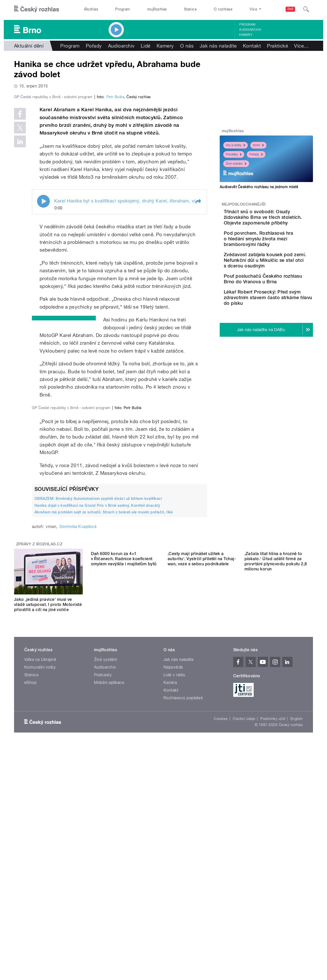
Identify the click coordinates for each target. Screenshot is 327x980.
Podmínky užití (273, 931)
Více (301, 46)
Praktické (277, 46)
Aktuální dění (29, 46)
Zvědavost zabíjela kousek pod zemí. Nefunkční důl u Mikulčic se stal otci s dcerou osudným (282, 274)
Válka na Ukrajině (40, 872)
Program (122, 9)
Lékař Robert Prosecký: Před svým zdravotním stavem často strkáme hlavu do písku (279, 324)
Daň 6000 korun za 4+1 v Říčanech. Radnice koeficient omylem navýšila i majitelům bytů (124, 812)
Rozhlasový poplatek (183, 910)
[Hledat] (306, 9)
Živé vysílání (236, 164)
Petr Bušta (115, 206)
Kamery (246, 35)
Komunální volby (40, 879)
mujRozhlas (157, 9)
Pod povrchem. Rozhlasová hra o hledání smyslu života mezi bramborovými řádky (280, 247)
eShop (30, 895)
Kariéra (170, 895)
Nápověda (173, 879)
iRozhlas (91, 9)
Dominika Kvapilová (78, 734)
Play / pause (43, 310)
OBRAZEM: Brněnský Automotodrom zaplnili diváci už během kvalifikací (98, 706)
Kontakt (252, 46)
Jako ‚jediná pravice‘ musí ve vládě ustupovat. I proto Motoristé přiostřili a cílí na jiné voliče (48, 812)
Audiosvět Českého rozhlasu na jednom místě (259, 187)
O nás (187, 46)
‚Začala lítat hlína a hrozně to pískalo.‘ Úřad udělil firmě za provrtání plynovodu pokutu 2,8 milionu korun (276, 814)
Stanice (190, 9)
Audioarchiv (250, 30)
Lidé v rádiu (174, 887)
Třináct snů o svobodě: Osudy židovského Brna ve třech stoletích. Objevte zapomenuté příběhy (282, 220)
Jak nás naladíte (218, 46)
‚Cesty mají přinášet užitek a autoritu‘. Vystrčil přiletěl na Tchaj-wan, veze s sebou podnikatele (202, 812)
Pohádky (234, 154)
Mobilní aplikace (109, 895)
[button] (198, 310)
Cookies (221, 931)
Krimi (258, 145)
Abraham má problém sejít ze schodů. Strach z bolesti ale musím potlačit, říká (104, 719)
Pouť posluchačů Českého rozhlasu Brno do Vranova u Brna (282, 298)
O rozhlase (223, 9)
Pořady (94, 46)
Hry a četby (236, 145)
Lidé (146, 46)
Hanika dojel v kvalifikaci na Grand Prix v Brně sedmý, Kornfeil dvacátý (97, 713)
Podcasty (103, 887)
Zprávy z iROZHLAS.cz (39, 751)
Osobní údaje (244, 931)
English (297, 931)
